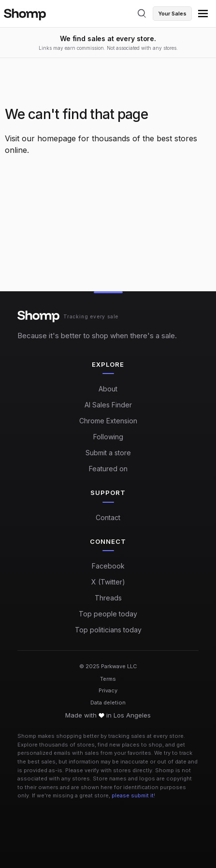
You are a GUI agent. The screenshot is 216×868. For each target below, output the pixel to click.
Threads (108, 598)
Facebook (108, 566)
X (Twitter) (108, 582)
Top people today (108, 614)
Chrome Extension (108, 421)
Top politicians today (108, 630)
